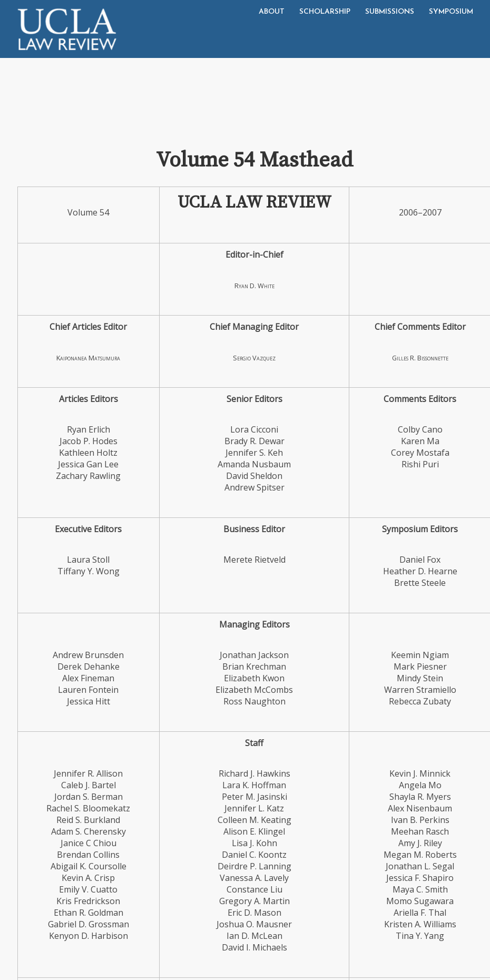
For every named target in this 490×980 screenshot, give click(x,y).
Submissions (390, 12)
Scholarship (325, 12)
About (272, 12)
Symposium (451, 12)
